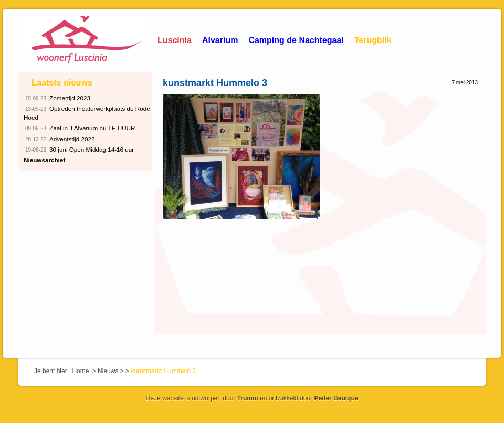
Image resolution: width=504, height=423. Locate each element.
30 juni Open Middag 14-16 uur (79, 150)
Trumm (248, 398)
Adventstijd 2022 (59, 139)
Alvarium (220, 40)
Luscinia (175, 40)
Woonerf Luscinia (84, 39)
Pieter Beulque (336, 398)
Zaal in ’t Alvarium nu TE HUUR (80, 128)
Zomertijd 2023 (57, 98)
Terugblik (373, 40)
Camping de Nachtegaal (296, 40)
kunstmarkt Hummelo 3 (215, 83)
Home (80, 371)
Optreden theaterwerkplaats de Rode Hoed (87, 112)
